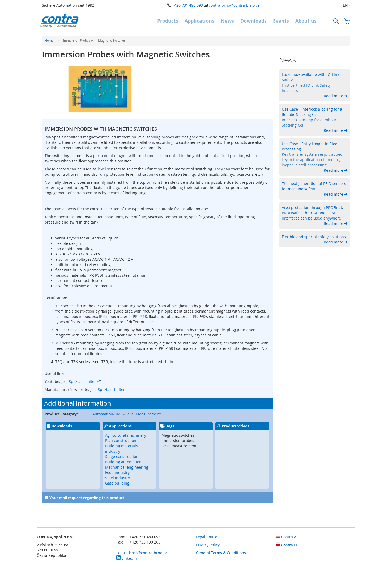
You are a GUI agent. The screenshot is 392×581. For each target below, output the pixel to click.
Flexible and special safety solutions (314, 237)
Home (49, 40)
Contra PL (287, 545)
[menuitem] (168, 21)
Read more (334, 96)
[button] (344, 6)
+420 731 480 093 (188, 5)
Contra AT (287, 537)
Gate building (117, 483)
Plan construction (121, 441)
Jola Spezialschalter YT (81, 382)
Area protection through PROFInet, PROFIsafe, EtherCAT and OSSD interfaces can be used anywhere (312, 213)
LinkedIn (127, 558)
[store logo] (59, 21)
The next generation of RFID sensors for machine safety (314, 186)
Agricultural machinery (126, 435)
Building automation (123, 462)
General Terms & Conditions (221, 553)
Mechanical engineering (127, 467)
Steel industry (118, 478)
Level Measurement (143, 414)
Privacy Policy (208, 545)
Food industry (117, 472)
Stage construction (122, 456)
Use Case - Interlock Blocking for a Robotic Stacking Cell (312, 112)
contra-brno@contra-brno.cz (234, 5)
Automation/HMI (107, 414)
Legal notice (207, 537)
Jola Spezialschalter (108, 390)
